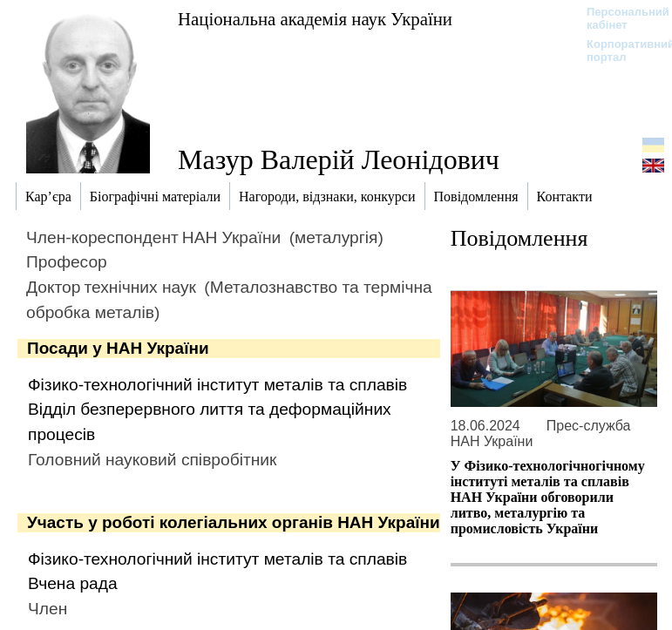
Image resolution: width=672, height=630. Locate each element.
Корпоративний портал (619, 51)
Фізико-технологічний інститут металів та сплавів (217, 385)
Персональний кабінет (619, 18)
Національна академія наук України (315, 19)
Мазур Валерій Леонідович (339, 159)
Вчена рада (73, 583)
